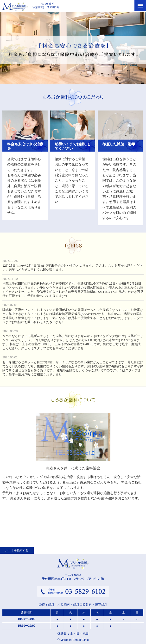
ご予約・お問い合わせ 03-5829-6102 (73, 592)
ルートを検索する (17, 550)
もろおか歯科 (18, 7)
